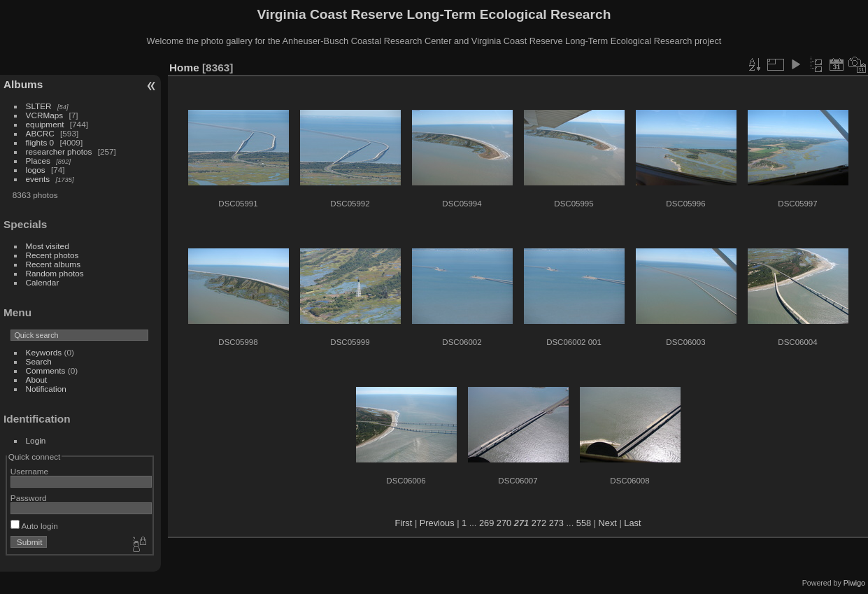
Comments (46, 370)
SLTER (39, 106)
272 (539, 523)
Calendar (43, 282)
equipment (45, 124)
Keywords (44, 352)
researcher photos (59, 151)
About (37, 380)
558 (584, 523)
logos (36, 170)
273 (556, 523)
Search (39, 361)
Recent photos (52, 255)
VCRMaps (45, 115)
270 (504, 523)
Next (608, 523)
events (38, 179)
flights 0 (40, 142)
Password (29, 498)
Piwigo (854, 583)
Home (184, 68)
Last (632, 523)
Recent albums (53, 264)
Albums (23, 84)
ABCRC (40, 133)
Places (38, 161)
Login (36, 440)
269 (486, 523)
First (403, 523)
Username (29, 471)
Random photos (55, 273)
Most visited (48, 246)
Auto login (34, 526)
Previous (437, 523)
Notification (46, 389)
